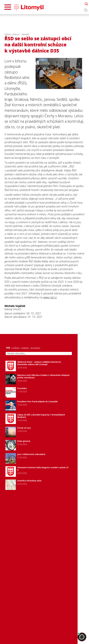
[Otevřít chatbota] (86, 4)
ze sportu (35, 348)
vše (8, 348)
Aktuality (26, 34)
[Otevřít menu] (8, 7)
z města (15, 348)
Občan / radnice (12, 34)
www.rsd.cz (50, 297)
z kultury (25, 348)
